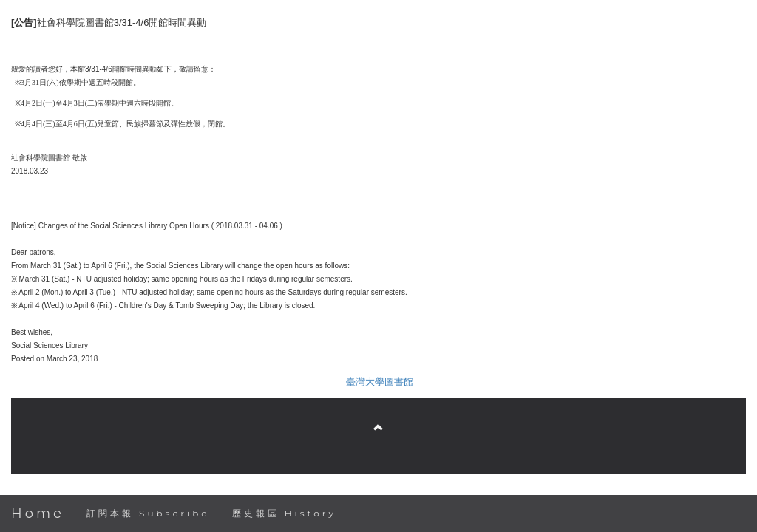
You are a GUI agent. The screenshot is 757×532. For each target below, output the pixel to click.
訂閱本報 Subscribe (148, 513)
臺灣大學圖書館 (380, 382)
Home (38, 514)
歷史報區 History (284, 513)
